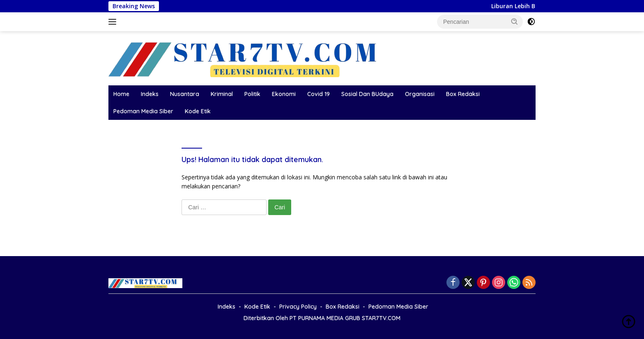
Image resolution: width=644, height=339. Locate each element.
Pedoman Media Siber (143, 111)
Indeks (150, 94)
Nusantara (185, 94)
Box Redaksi (463, 94)
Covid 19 (319, 94)
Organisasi (420, 94)
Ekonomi (284, 94)
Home (121, 94)
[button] (515, 21)
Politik (252, 94)
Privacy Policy (298, 307)
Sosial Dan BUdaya (367, 94)
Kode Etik (198, 111)
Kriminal (222, 94)
